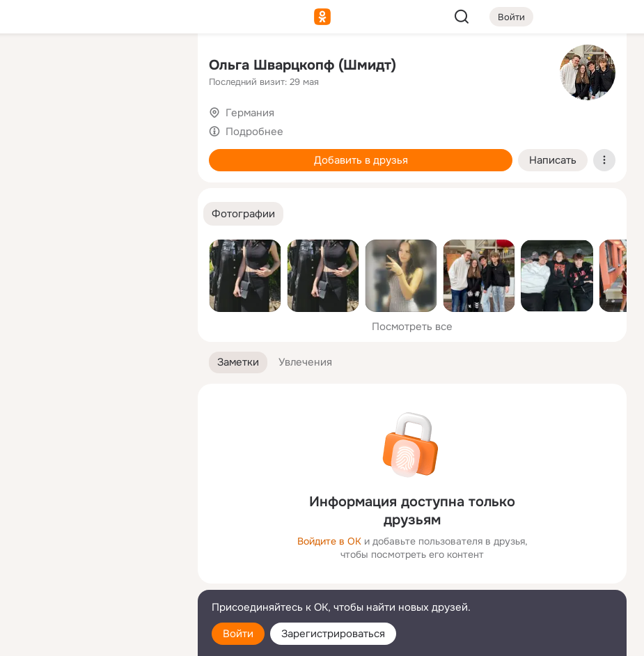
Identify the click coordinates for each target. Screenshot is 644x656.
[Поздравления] (95, 189)
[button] (243, 214)
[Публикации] (33, 128)
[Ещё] (95, 548)
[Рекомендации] (95, 251)
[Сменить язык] (95, 578)
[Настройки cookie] (95, 638)
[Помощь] (33, 251)
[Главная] (33, 67)
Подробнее (254, 132)
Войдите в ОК (329, 541)
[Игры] (156, 189)
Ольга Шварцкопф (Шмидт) (303, 65)
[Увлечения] (95, 67)
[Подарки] (33, 189)
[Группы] (156, 67)
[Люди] (95, 128)
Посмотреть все (412, 327)
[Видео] (156, 128)
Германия (250, 113)
